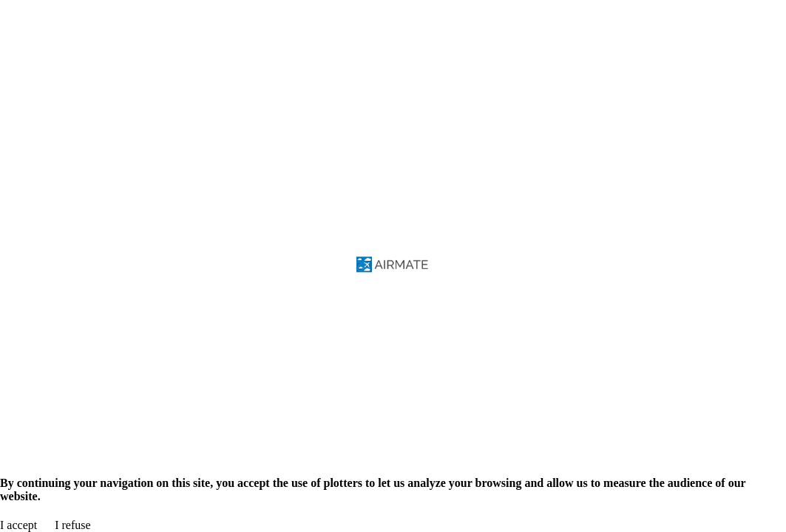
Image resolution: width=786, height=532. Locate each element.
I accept (18, 525)
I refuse (72, 525)
